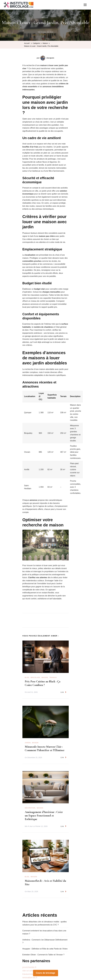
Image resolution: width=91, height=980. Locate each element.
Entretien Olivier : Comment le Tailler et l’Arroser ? (43, 955)
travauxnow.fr (29, 974)
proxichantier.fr (29, 967)
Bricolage (35, 678)
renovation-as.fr (30, 978)
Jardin (28, 743)
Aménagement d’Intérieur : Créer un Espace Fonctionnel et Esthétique (44, 816)
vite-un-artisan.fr (30, 971)
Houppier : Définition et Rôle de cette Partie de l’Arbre (45, 949)
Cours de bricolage (45, 973)
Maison (45, 18)
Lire (63, 692)
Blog (27, 678)
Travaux (53, 678)
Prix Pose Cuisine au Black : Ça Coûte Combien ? (43, 683)
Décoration (30, 808)
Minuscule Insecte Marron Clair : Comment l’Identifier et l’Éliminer (45, 748)
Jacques (47, 58)
